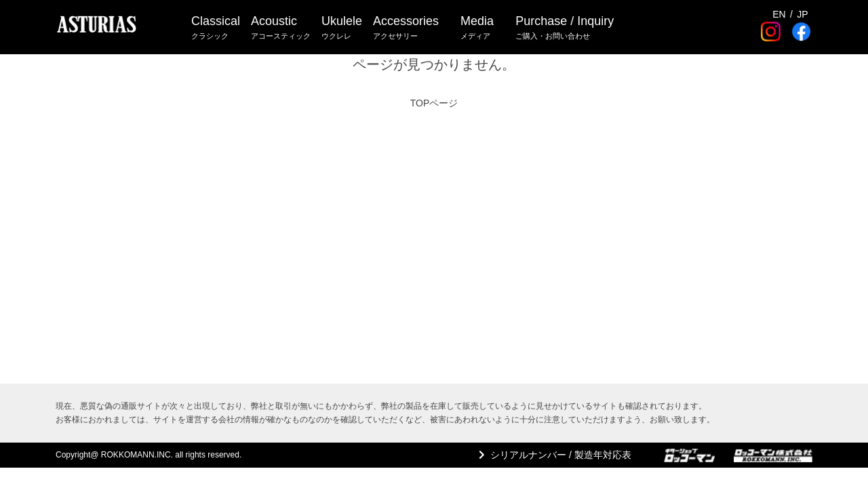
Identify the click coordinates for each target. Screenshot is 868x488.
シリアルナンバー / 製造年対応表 (561, 455)
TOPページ (434, 103)
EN (779, 14)
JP (802, 14)
